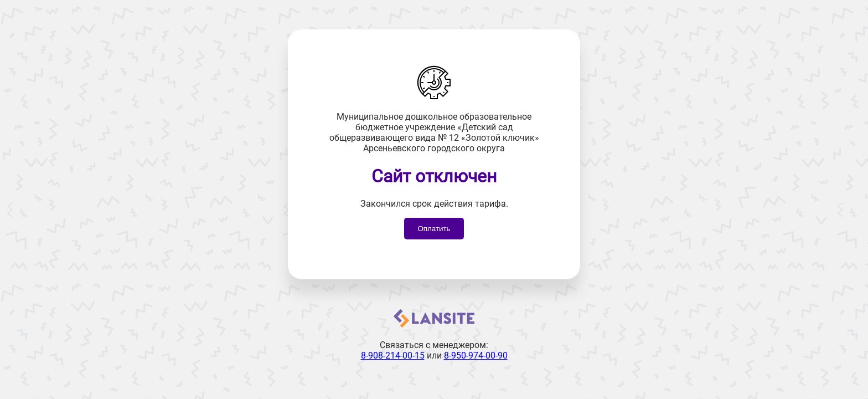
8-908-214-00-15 (393, 355)
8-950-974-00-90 (476, 355)
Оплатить (434, 229)
